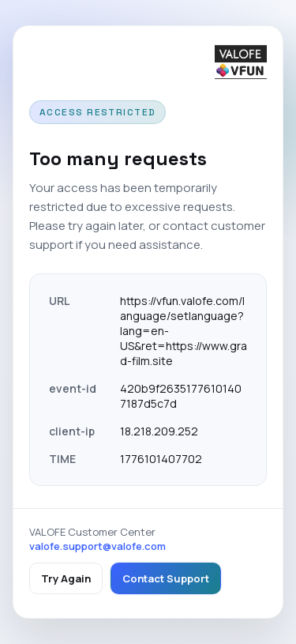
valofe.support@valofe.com (97, 546)
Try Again (66, 578)
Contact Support (166, 578)
